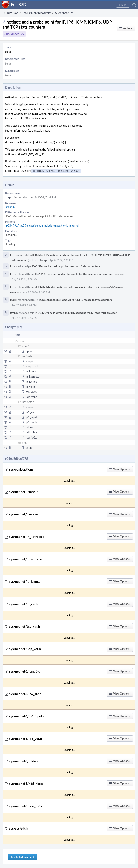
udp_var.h (31, 397)
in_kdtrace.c (33, 371)
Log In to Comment (23, 857)
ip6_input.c (32, 417)
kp (9, 197)
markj (14, 300)
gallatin (10, 207)
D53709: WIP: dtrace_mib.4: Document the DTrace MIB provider (77, 313)
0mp (13, 313)
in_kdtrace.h (33, 377)
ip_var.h (30, 387)
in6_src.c (31, 412)
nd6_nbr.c (32, 432)
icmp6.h (30, 361)
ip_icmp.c (31, 382)
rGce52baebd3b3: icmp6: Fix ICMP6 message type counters (75, 300)
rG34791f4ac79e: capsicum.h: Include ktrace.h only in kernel (43, 226)
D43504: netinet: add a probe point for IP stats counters (40, 216)
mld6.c (30, 427)
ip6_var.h (31, 422)
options (30, 351)
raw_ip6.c (31, 437)
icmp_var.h (32, 366)
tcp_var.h (31, 392)
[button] (123, 5)
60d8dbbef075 (14, 34)
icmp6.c (30, 407)
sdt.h (29, 448)
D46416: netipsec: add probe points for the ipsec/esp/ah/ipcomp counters (80, 274)
